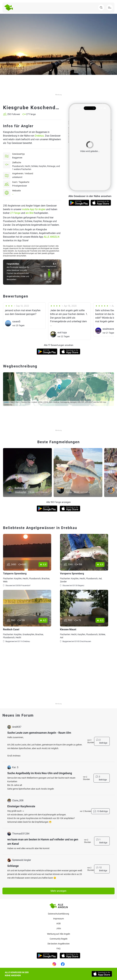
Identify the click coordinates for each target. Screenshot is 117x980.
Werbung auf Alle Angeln (59, 934)
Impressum (58, 919)
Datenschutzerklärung (58, 914)
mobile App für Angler (34, 209)
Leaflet (6, 402)
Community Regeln (59, 939)
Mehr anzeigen (58, 891)
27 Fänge (15, 213)
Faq (58, 949)
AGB (58, 923)
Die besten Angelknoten (59, 944)
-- (13, 194)
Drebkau (39, 136)
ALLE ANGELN (51, 237)
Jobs (59, 928)
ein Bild (30, 213)
